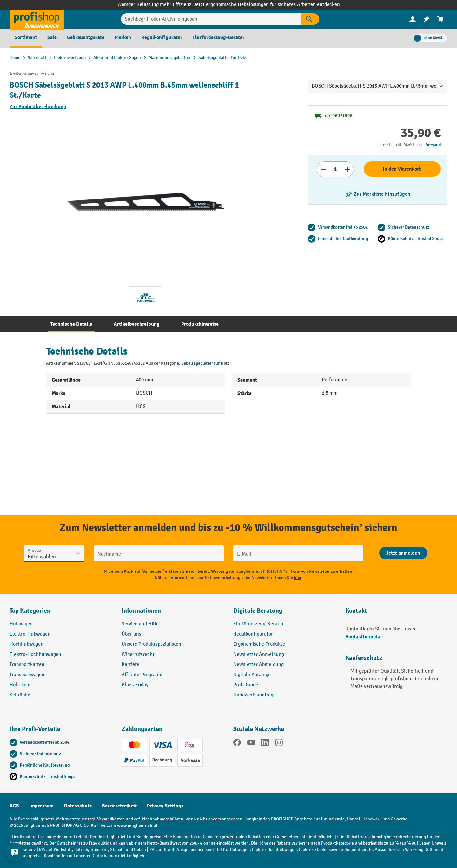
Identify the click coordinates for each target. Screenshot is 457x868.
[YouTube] (251, 744)
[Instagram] (279, 744)
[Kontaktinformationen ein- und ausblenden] (16, 852)
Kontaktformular (364, 637)
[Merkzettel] (427, 19)
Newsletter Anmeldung (259, 654)
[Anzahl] (335, 169)
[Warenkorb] (440, 19)
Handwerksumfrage (255, 695)
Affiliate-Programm (143, 675)
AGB (14, 806)
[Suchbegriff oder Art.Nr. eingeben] (211, 19)
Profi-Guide (246, 685)
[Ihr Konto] (413, 19)
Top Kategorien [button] (30, 611)
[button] (285, 613)
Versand (433, 145)
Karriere (130, 665)
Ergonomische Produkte (259, 644)
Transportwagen (27, 675)
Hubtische (21, 685)
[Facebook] (237, 744)
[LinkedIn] (265, 744)
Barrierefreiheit (119, 806)
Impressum (41, 806)
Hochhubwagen (26, 644)
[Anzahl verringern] (323, 169)
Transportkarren (27, 665)
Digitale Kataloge (252, 675)
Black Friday (135, 685)
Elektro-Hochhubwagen (35, 654)
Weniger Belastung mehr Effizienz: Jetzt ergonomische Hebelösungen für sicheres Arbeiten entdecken (229, 5)
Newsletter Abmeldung (258, 665)
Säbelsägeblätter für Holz (205, 363)
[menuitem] (413, 19)
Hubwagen (21, 624)
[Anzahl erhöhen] (347, 169)
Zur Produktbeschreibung (38, 107)
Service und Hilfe (140, 624)
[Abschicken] (403, 553)
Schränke (20, 695)
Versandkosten (111, 819)
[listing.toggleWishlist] (378, 194)
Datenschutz (78, 806)
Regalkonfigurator (253, 634)
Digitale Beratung (258, 611)
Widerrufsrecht (138, 654)
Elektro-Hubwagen (30, 634)
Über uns (131, 634)
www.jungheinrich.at (137, 825)
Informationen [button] (141, 611)
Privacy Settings (165, 806)
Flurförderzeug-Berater (258, 624)
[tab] (71, 324)
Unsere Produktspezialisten (151, 644)
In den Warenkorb (402, 169)
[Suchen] (310, 19)
